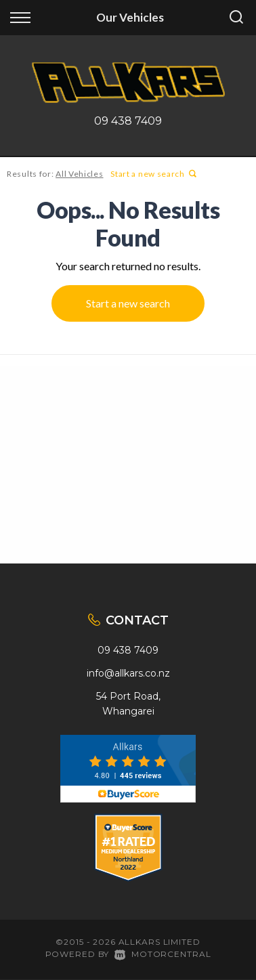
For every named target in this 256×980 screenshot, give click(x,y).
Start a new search (153, 174)
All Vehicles (79, 174)
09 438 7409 (128, 121)
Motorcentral (163, 954)
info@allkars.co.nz (128, 673)
